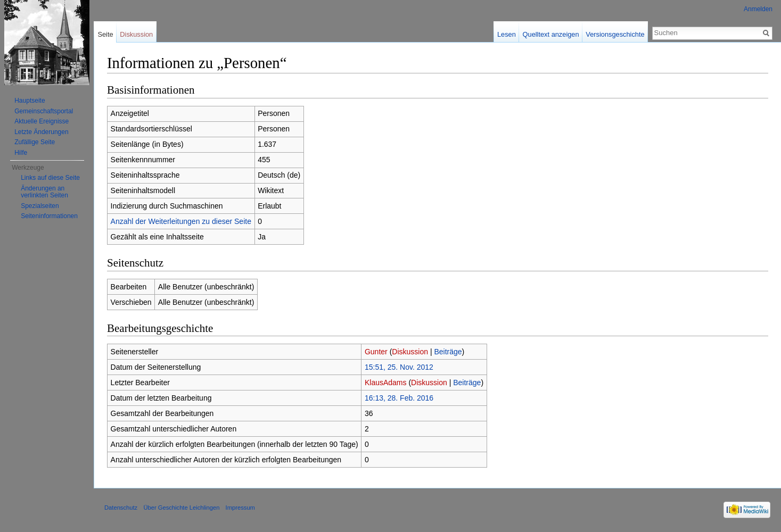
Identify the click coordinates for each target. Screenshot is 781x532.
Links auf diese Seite (50, 178)
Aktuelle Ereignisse (42, 121)
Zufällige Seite (35, 142)
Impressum (240, 508)
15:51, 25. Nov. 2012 (399, 367)
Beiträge (448, 352)
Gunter (376, 352)
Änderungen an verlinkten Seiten (44, 192)
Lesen (507, 34)
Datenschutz (121, 508)
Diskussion (410, 352)
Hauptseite (30, 101)
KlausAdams (386, 383)
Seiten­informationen (49, 216)
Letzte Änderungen (41, 132)
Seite (105, 34)
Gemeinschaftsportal (44, 111)
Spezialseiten (40, 206)
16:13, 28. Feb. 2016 (399, 398)
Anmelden (758, 9)
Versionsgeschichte (615, 34)
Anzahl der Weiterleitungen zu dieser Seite (181, 221)
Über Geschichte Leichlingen (181, 508)
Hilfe (21, 153)
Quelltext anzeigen (551, 34)
